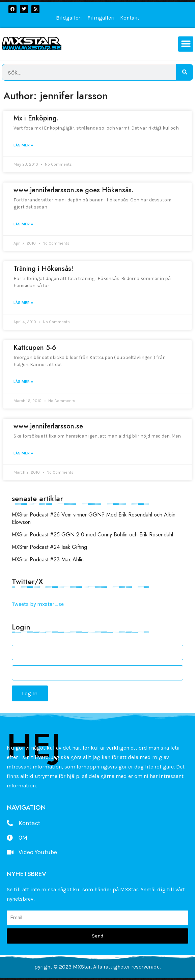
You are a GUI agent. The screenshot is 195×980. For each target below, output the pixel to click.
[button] (186, 44)
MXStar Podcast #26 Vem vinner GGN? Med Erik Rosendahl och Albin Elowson (94, 518)
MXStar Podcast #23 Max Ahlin (48, 559)
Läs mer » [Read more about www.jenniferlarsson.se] (23, 453)
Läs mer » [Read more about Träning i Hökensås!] (23, 303)
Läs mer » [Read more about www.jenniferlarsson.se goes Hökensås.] (23, 224)
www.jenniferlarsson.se (48, 426)
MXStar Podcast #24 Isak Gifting (49, 547)
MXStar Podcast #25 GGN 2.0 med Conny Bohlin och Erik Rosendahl (92, 535)
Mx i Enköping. (36, 118)
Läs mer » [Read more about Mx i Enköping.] (23, 145)
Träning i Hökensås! (43, 269)
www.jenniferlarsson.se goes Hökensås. (74, 190)
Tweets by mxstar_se (38, 604)
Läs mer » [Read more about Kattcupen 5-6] (23, 382)
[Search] (185, 72)
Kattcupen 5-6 (35, 348)
